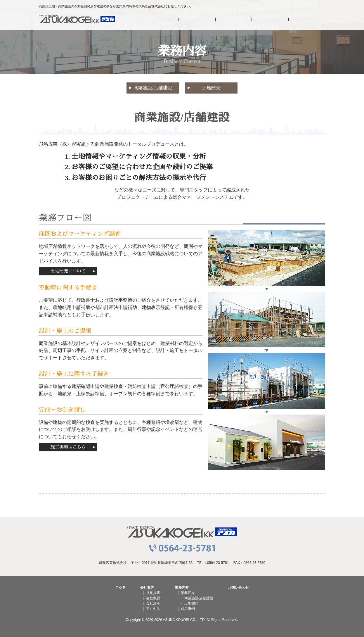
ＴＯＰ (120, 588)
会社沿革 (153, 603)
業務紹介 (188, 593)
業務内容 (234, 21)
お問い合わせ (307, 21)
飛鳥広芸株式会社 (77, 21)
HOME (161, 21)
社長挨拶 (153, 593)
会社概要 (153, 598)
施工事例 (270, 21)
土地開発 (211, 88)
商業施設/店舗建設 (153, 88)
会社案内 (197, 21)
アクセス (153, 609)
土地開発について (68, 271)
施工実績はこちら (68, 447)
